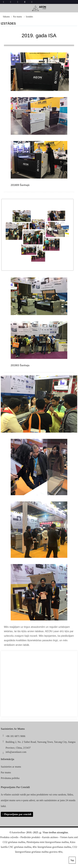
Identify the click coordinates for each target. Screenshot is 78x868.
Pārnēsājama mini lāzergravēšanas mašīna (47, 842)
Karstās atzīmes (50, 837)
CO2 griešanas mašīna (14, 842)
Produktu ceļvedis (9, 837)
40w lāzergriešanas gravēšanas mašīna (52, 847)
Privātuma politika (10, 778)
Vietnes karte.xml (69, 837)
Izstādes (29, 17)
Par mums (17, 17)
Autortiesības (18, 832)
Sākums (6, 17)
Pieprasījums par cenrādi (18, 814)
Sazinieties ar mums (11, 767)
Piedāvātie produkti (30, 837)
